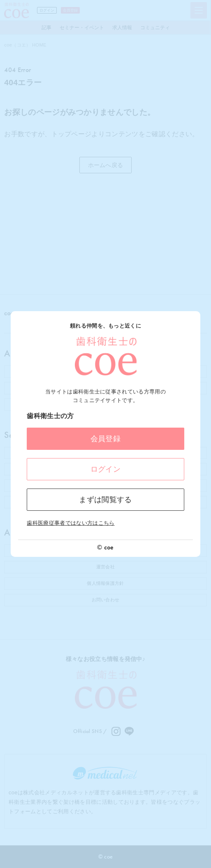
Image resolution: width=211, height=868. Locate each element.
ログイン (105, 469)
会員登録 (105, 439)
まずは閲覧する (105, 500)
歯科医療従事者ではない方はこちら (71, 523)
